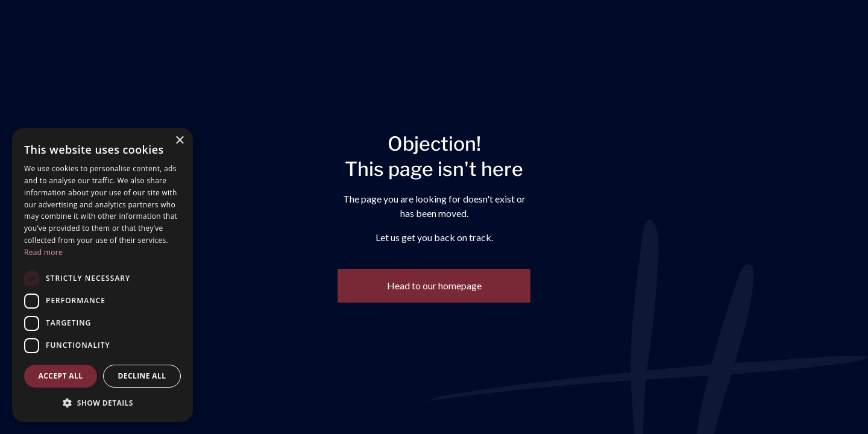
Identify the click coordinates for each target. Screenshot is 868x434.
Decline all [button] (142, 376)
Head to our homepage (434, 285)
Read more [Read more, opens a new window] (43, 252)
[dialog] (102, 275)
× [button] (179, 141)
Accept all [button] (61, 376)
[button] (102, 403)
